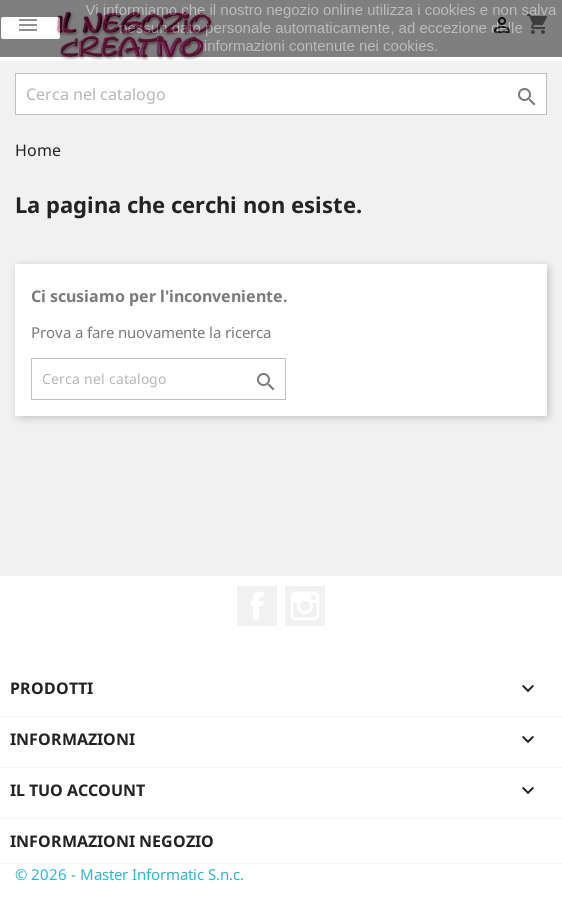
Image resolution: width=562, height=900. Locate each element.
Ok (31, 28)
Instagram (305, 606)
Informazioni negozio (112, 841)
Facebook (257, 606)
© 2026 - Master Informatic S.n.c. (129, 874)
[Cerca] (281, 94)
